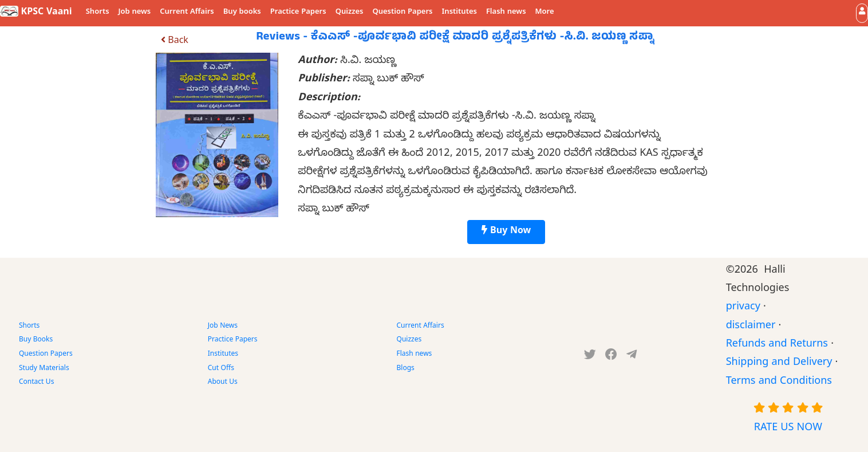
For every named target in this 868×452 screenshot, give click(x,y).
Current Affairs (187, 13)
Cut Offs (221, 369)
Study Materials (44, 369)
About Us (223, 383)
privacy (743, 308)
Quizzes (350, 13)
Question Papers (402, 13)
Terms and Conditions (779, 382)
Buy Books (36, 340)
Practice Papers (298, 13)
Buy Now (506, 232)
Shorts (98, 13)
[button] (862, 13)
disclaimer (751, 327)
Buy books (242, 13)
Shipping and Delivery (779, 363)
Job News (223, 327)
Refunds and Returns (777, 345)
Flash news (506, 13)
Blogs (406, 369)
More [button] (545, 13)
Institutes (459, 13)
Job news (135, 13)
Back (175, 42)
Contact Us (36, 383)
